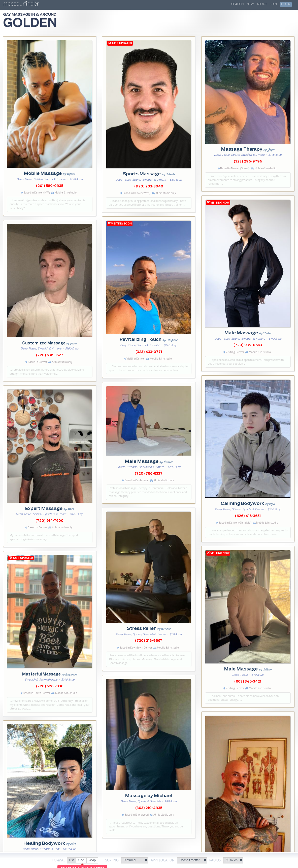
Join (273, 4)
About (262, 4)
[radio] (71, 861)
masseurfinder (21, 5)
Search (238, 4)
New (250, 4)
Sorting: (112, 860)
